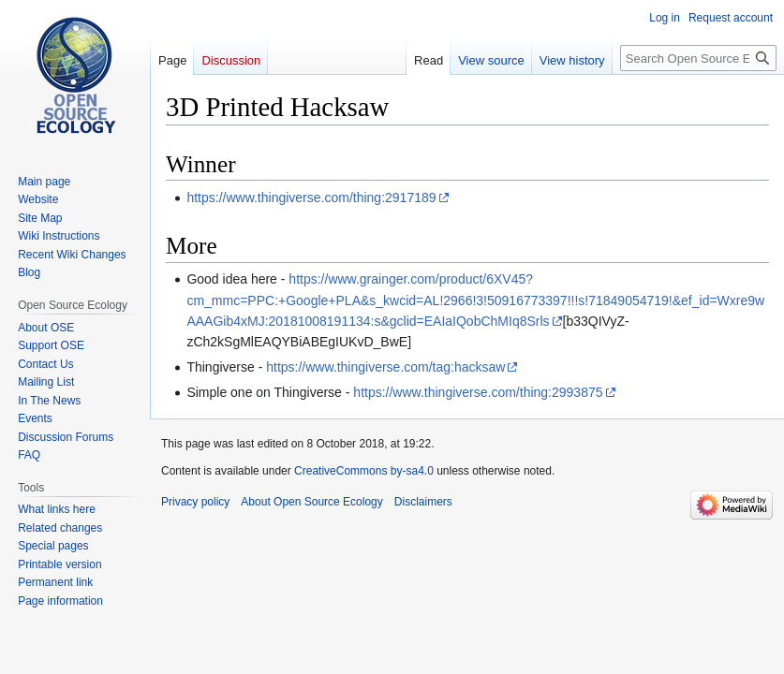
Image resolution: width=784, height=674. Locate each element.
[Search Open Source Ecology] (698, 58)
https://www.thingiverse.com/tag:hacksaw (385, 367)
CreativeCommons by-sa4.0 (364, 471)
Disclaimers (423, 502)
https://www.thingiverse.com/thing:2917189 (311, 198)
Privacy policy (195, 502)
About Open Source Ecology (311, 502)
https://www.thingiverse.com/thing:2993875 (478, 392)
